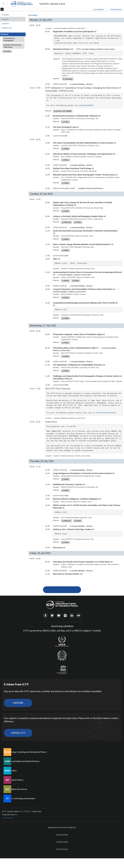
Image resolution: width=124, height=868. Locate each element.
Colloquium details (86, 105)
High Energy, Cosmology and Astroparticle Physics (26, 752)
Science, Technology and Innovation (21, 799)
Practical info (7, 28)
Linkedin (72, 615)
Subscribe (18, 703)
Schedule (68, 79)
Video (65, 122)
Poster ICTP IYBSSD (63, 111)
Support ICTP (18, 733)
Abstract (67, 222)
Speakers (5, 24)
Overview (5, 15)
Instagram (65, 615)
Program (5, 19)
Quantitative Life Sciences (17, 789)
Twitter (52, 615)
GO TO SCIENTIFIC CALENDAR (63, 590)
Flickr (78, 615)
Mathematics (11, 771)
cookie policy (62, 842)
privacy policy (62, 835)
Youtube (59, 615)
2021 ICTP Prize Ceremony (106, 413)
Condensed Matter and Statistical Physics (23, 761)
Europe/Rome (99, 9)
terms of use (62, 849)
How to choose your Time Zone (12, 46)
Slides (65, 281)
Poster (7, 51)
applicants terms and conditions (62, 827)
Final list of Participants (9, 40)
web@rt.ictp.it (8, 818)
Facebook (45, 615)
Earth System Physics (15, 780)
